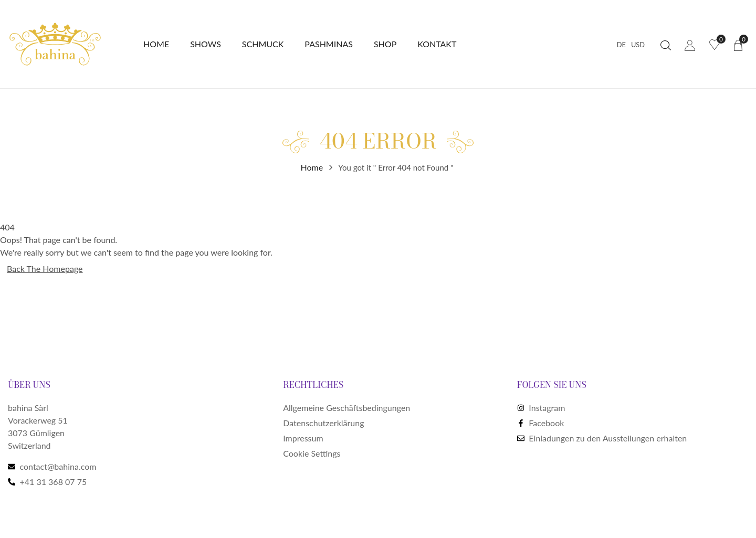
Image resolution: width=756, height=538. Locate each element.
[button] (738, 44)
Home (312, 167)
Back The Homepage (45, 268)
